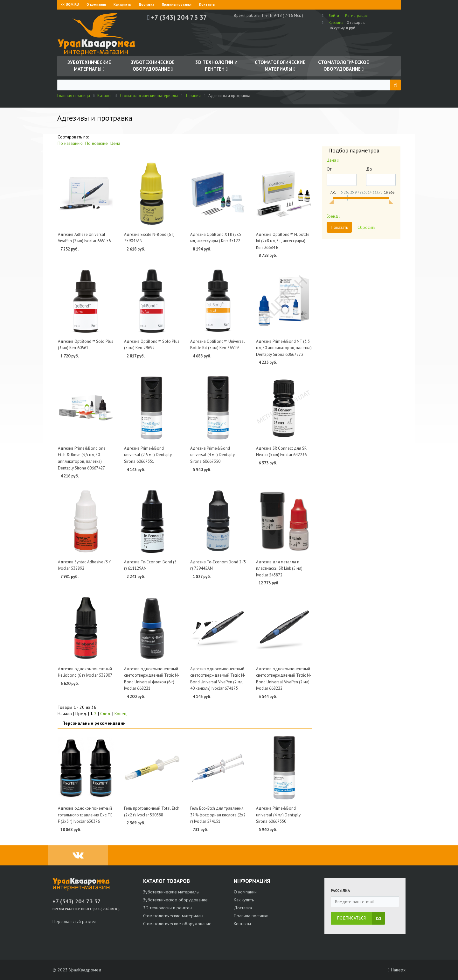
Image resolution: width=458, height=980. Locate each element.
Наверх (397, 970)
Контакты (207, 4)
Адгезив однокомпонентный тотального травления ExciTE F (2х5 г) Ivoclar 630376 (85, 815)
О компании (96, 4)
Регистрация (356, 15)
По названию (70, 143)
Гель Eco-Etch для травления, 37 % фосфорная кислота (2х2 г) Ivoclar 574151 (218, 815)
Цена (115, 143)
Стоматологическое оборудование (177, 924)
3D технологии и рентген (167, 908)
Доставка (146, 4)
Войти (334, 15)
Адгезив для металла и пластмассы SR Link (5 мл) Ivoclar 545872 (279, 568)
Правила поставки (177, 4)
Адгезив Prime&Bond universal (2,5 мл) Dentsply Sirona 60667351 (148, 455)
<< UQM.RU (70, 4)
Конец (121, 714)
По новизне (97, 143)
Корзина (336, 22)
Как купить (122, 4)
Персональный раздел (74, 921)
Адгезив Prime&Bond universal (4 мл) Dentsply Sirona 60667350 (212, 455)
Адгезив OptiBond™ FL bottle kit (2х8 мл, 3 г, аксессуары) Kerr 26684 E (283, 241)
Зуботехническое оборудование (175, 900)
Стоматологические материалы (173, 916)
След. (106, 714)
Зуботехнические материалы (171, 892)
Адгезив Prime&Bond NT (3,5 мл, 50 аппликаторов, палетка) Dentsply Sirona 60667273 (284, 348)
